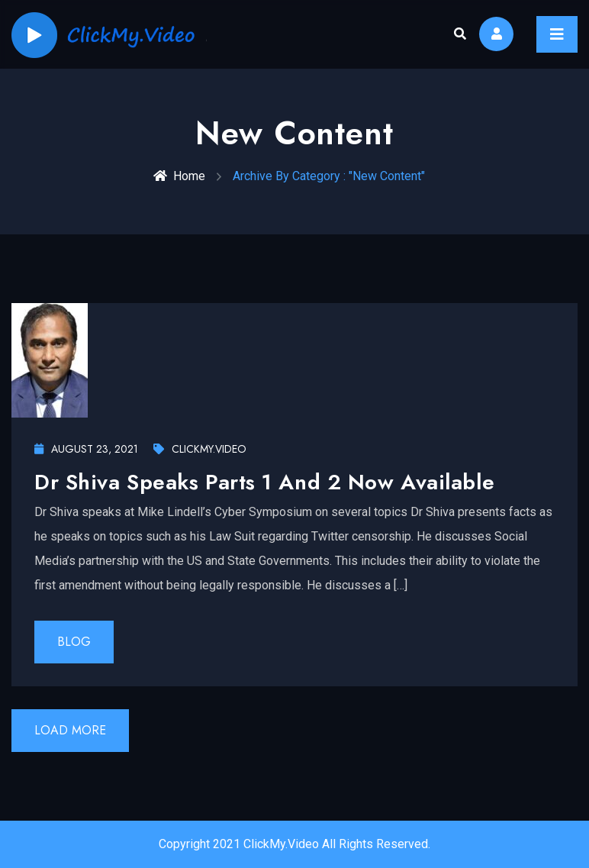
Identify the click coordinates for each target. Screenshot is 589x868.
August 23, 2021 (86, 449)
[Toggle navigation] (557, 34)
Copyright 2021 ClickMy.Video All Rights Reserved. (294, 844)
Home (179, 176)
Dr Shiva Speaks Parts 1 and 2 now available (264, 482)
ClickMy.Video (200, 449)
